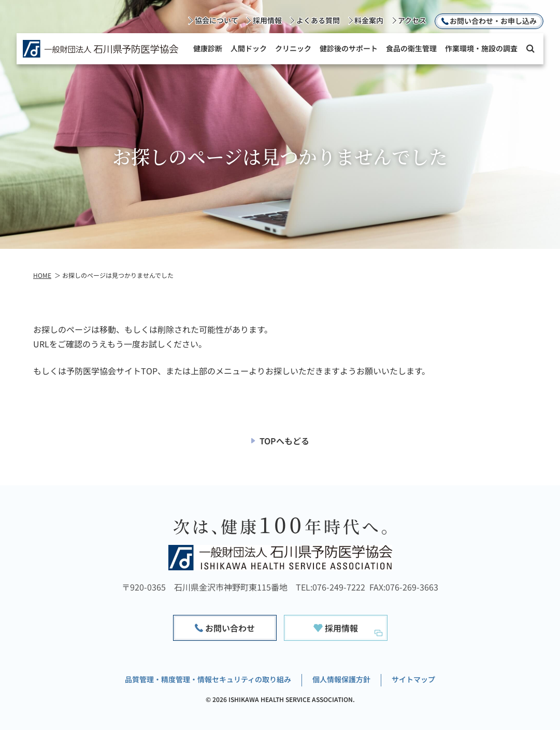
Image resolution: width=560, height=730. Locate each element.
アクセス (412, 20)
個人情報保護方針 (341, 679)
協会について (217, 20)
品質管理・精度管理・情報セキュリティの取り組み (208, 679)
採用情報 (267, 20)
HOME (42, 275)
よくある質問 (318, 20)
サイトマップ (413, 679)
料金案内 (369, 20)
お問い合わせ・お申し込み (493, 21)
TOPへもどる (284, 441)
